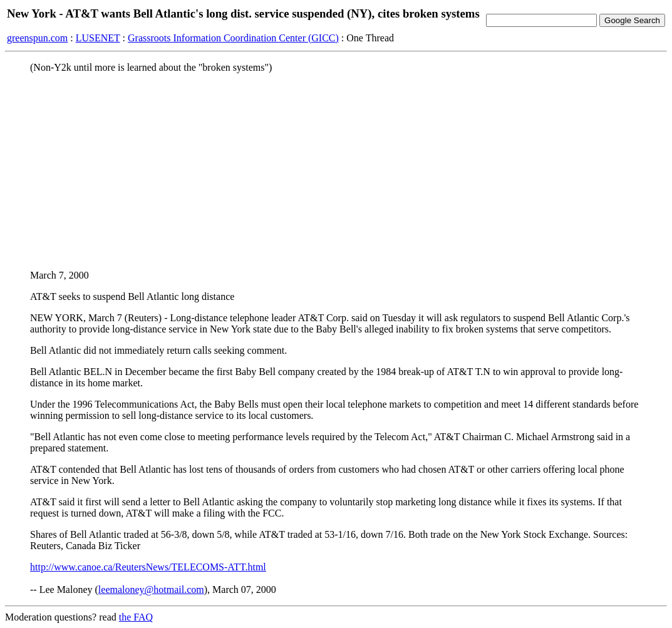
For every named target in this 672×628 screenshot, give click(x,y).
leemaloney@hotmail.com (151, 589)
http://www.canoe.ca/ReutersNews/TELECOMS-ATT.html (148, 567)
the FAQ (136, 617)
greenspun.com (37, 38)
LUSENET (98, 38)
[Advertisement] (336, 171)
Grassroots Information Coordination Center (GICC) (233, 38)
